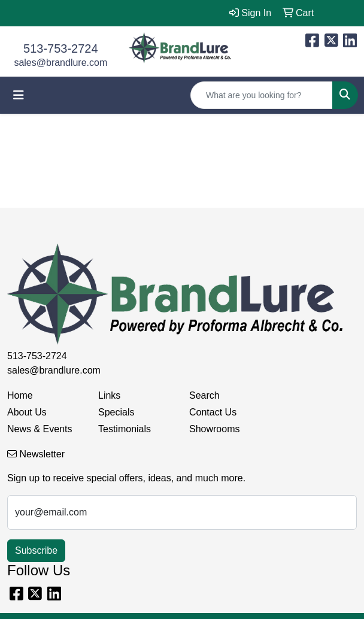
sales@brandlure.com (60, 63)
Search (204, 395)
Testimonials (125, 429)
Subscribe (36, 550)
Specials (116, 412)
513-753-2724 (61, 48)
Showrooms (214, 429)
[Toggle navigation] (19, 95)
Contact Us (213, 412)
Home (20, 395)
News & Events (40, 429)
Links (109, 395)
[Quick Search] (262, 95)
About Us (27, 412)
